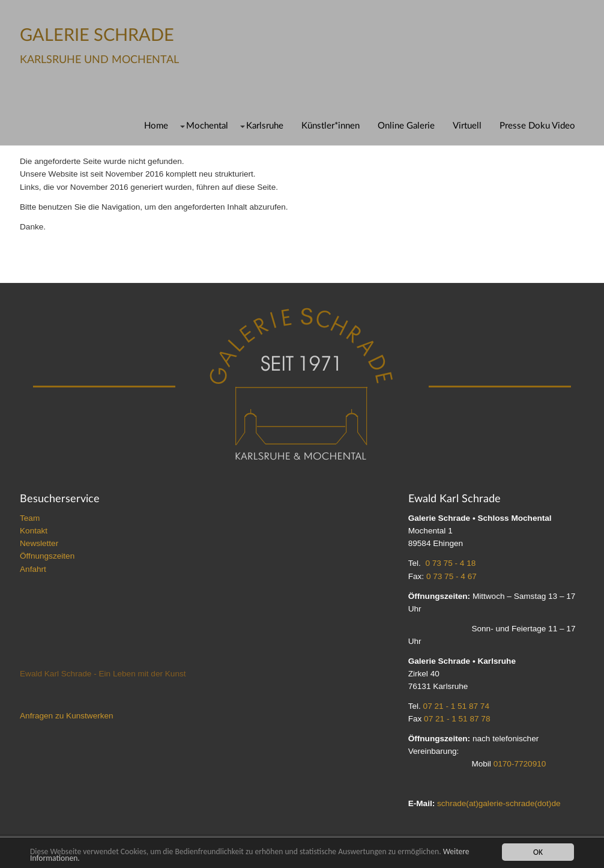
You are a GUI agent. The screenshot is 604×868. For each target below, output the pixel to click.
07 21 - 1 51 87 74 (456, 706)
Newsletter (39, 543)
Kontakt (34, 531)
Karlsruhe (265, 126)
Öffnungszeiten (47, 556)
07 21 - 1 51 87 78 (457, 719)
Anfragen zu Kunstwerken (67, 716)
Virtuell (467, 126)
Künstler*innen (331, 126)
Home (156, 126)
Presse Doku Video (537, 126)
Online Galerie (406, 126)
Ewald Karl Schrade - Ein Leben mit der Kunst (103, 674)
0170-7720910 (520, 764)
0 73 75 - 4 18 (450, 563)
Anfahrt (33, 569)
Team (30, 518)
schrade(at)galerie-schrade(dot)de (499, 803)
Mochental (207, 126)
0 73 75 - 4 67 (451, 576)
